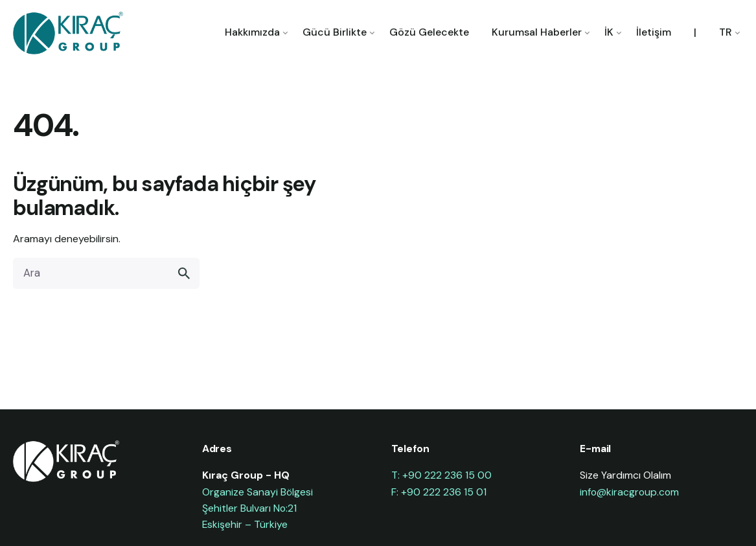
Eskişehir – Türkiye (245, 524)
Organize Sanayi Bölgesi (258, 492)
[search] (184, 273)
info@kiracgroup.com (629, 492)
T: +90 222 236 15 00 (441, 475)
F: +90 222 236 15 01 (439, 492)
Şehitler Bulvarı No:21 (249, 508)
